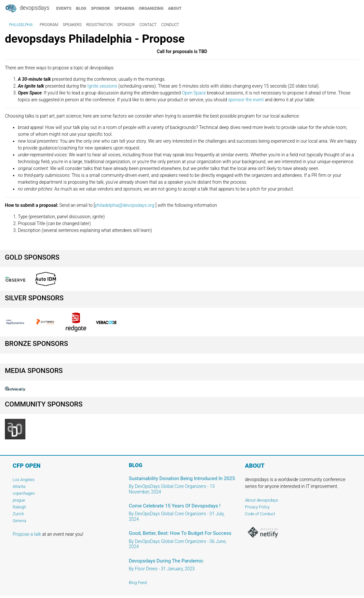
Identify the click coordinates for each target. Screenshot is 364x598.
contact (148, 25)
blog (81, 8)
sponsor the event (246, 100)
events (64, 8)
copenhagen (24, 493)
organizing (151, 8)
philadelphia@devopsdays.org (124, 205)
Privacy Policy (257, 507)
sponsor (100, 8)
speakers (72, 25)
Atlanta (19, 486)
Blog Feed (138, 583)
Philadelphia (21, 25)
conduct (170, 25)
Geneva (19, 521)
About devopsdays (262, 500)
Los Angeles (24, 480)
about (175, 8)
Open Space (194, 93)
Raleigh (19, 507)
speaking (124, 8)
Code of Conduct (260, 514)
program (49, 25)
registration (100, 25)
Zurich (18, 514)
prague (19, 500)
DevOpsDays (27, 8)
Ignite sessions (102, 86)
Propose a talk (27, 534)
